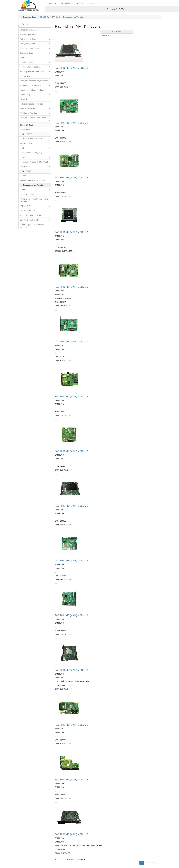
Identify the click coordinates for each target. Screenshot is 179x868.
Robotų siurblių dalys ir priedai (32, 104)
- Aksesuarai (25, 130)
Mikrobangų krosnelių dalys (36, 85)
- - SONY (36, 190)
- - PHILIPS (36, 157)
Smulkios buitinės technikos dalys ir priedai (36, 120)
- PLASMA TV (36, 206)
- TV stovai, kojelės (27, 211)
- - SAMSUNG (36, 171)
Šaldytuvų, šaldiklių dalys (36, 220)
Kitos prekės (25, 76)
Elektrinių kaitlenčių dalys (36, 48)
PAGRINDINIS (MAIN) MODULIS (71, 68)
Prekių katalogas (66, 3)
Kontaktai (92, 3)
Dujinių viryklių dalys (36, 39)
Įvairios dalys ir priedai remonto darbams (32, 226)
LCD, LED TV (44, 17)
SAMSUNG (56, 17)
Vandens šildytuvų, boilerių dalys (33, 215)
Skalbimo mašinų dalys (36, 113)
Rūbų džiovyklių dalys (36, 109)
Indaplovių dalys (36, 62)
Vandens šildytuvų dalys (29, 30)
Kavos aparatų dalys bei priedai (36, 72)
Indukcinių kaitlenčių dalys (36, 67)
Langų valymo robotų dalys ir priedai (34, 81)
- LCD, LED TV (36, 134)
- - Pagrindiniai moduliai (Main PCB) (34, 162)
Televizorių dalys (29, 17)
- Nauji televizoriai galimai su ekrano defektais (34, 200)
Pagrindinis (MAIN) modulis (74, 17)
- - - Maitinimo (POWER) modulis (33, 180)
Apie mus (52, 3)
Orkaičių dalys (36, 95)
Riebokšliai (24, 99)
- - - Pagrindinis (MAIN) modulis (32, 185)
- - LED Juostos (26, 143)
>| (158, 863)
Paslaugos (80, 3)
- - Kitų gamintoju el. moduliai (31, 139)
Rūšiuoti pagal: (117, 32)
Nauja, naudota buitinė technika (32, 90)
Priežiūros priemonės (28, 35)
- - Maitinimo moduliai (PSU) (31, 153)
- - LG (36, 148)
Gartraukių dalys (36, 53)
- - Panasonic (36, 167)
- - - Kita (23, 176)
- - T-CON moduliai (27, 194)
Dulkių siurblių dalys (36, 44)
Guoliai (23, 58)
